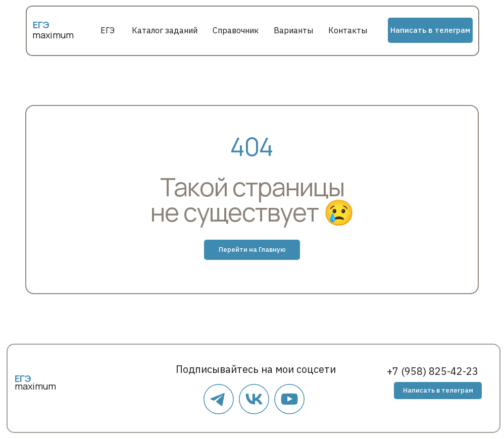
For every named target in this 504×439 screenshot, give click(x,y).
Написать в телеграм (430, 30)
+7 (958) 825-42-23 (433, 371)
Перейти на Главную (252, 250)
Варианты (293, 30)
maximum (53, 35)
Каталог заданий (165, 30)
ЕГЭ (108, 30)
